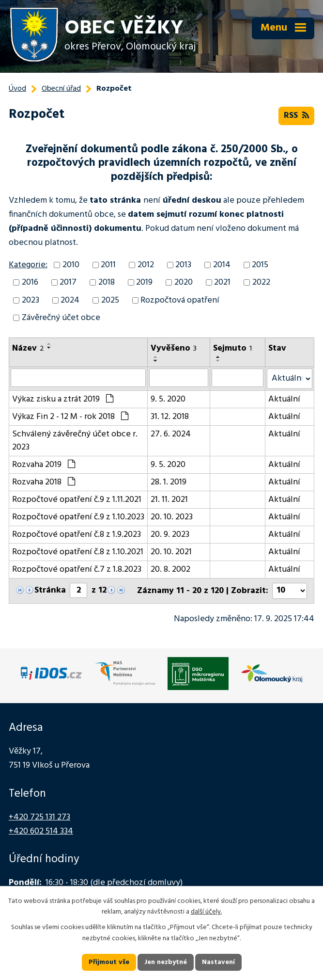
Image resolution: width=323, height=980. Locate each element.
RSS (296, 116)
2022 (261, 282)
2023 (31, 300)
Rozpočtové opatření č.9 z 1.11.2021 (77, 500)
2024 (70, 300)
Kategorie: (28, 265)
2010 (71, 265)
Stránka (50, 590)
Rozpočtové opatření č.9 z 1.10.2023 (78, 517)
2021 (222, 282)
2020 (184, 282)
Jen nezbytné (166, 962)
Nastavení (218, 962)
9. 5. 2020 (168, 399)
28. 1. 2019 (169, 482)
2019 (144, 282)
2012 (146, 265)
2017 (68, 282)
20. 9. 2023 (170, 535)
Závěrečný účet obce (61, 318)
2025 (110, 300)
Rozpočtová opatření (180, 300)
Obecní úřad (61, 89)
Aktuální (284, 399)
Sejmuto (232, 348)
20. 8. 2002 (170, 570)
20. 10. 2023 (172, 517)
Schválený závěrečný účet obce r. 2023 (75, 441)
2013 (183, 265)
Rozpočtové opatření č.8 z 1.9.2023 (77, 535)
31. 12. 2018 (170, 417)
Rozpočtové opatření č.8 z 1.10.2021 (78, 552)
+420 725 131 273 (39, 817)
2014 (222, 265)
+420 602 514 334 (41, 831)
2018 (107, 282)
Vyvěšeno (174, 348)
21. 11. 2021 (169, 500)
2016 (30, 282)
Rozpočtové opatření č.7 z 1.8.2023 (77, 570)
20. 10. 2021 (171, 552)
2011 (108, 265)
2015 (260, 265)
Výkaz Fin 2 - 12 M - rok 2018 (70, 417)
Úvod (17, 89)
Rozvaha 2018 (44, 482)
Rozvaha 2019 (44, 465)
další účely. (206, 912)
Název (28, 348)
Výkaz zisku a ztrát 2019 (63, 399)
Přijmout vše (109, 962)
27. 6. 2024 (171, 434)
